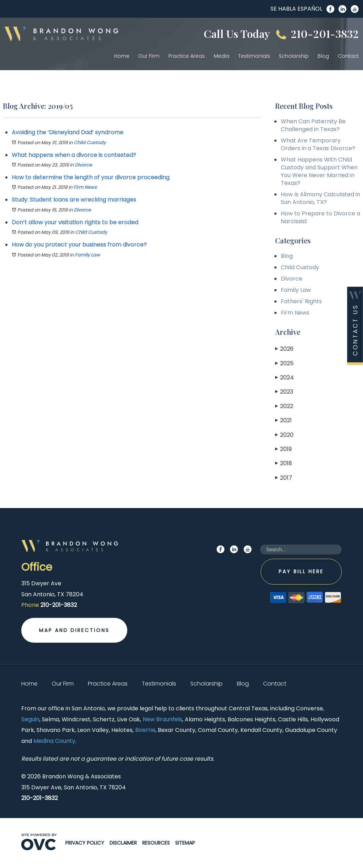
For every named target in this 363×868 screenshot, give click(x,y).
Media (222, 56)
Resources (156, 843)
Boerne (145, 730)
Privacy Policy (85, 843)
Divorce (83, 165)
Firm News (85, 187)
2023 (284, 392)
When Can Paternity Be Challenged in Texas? (313, 125)
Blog (323, 56)
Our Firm (149, 56)
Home (122, 56)
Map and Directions (74, 630)
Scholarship (294, 56)
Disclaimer (123, 843)
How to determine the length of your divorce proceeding (91, 177)
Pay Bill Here (301, 571)
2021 (283, 420)
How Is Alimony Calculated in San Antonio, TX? (320, 198)
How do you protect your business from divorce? (79, 245)
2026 (284, 349)
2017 (284, 478)
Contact (348, 56)
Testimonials (254, 56)
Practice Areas (187, 56)
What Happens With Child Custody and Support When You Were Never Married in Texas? (319, 171)
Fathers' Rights (301, 301)
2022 (284, 406)
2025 (284, 363)
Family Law (87, 255)
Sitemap (185, 843)
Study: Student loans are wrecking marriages (74, 200)
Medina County (54, 741)
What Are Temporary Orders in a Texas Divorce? (318, 144)
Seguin (30, 719)
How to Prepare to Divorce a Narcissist (320, 217)
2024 (284, 377)
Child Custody (90, 143)
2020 (284, 435)
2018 (284, 463)
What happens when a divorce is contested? (74, 155)
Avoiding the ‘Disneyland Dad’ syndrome (68, 132)
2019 (283, 449)
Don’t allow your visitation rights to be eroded (75, 222)
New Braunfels (162, 719)
